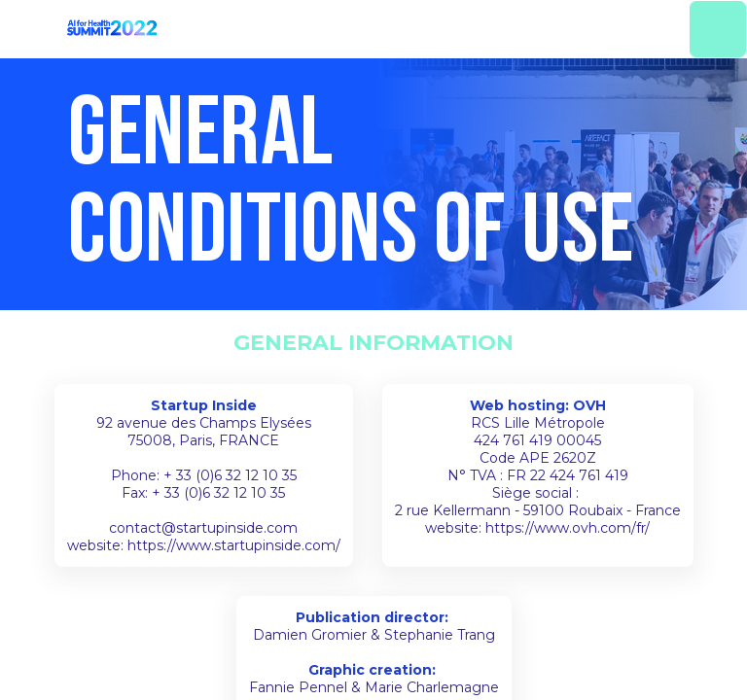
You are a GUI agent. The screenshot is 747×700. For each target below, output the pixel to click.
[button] (29, 29)
